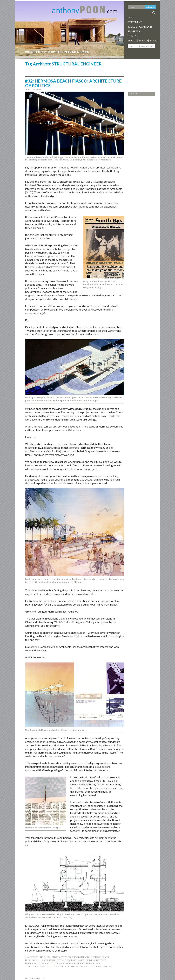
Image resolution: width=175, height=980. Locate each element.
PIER (61, 963)
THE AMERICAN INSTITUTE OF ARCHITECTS (74, 966)
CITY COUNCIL (38, 957)
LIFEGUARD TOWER (96, 960)
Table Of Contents (140, 27)
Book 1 (132, 40)
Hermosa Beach (100, 957)
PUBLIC (80, 963)
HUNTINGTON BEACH (37, 960)
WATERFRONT (105, 966)
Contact (134, 36)
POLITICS (70, 963)
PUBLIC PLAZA (92, 963)
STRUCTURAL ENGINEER (38, 966)
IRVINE (81, 960)
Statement (135, 22)
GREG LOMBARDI (81, 957)
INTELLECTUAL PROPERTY (63, 960)
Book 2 (143, 40)
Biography (135, 31)
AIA (27, 957)
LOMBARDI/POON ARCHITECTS (42, 963)
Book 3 (154, 40)
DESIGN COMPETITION (59, 957)
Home (131, 17)
